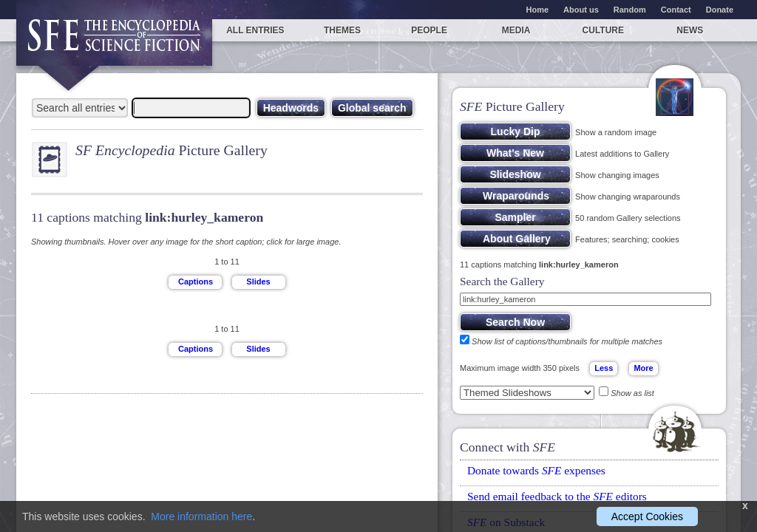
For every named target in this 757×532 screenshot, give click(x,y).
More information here (201, 516)
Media (516, 30)
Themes (342, 30)
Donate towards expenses (536, 470)
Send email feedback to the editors (557, 496)
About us (581, 10)
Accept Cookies (647, 516)
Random (630, 10)
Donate (720, 10)
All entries (255, 30)
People (429, 30)
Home (538, 10)
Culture (603, 30)
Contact (676, 10)
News (690, 30)
